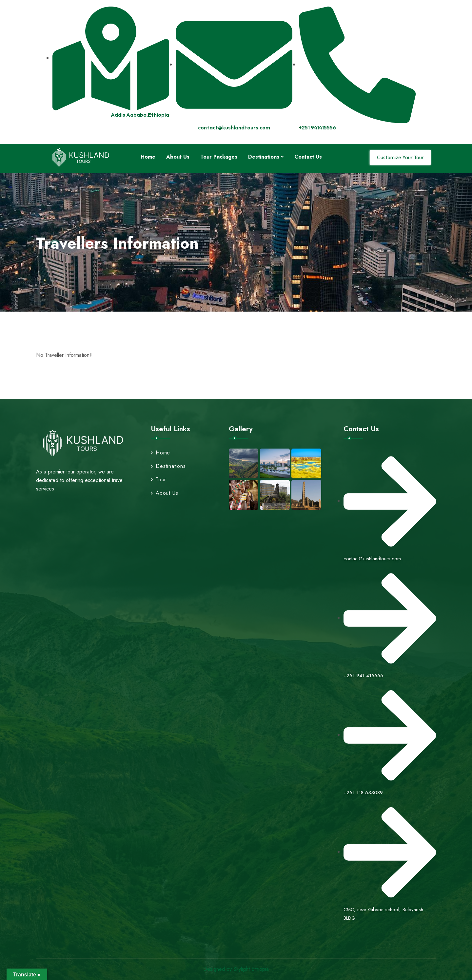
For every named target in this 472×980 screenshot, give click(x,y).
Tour (158, 480)
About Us (178, 157)
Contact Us (308, 157)
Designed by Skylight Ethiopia (236, 969)
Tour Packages (219, 157)
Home (148, 157)
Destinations (264, 157)
